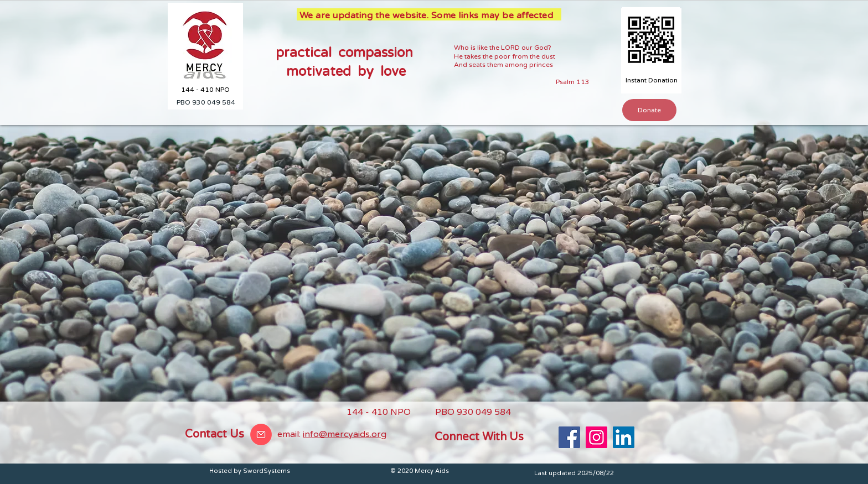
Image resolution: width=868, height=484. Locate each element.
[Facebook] (569, 437)
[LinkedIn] (624, 437)
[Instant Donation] (651, 80)
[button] (649, 110)
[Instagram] (596, 437)
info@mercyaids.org (345, 434)
